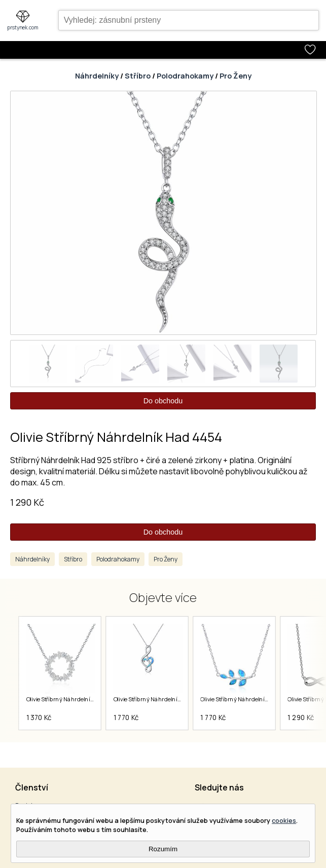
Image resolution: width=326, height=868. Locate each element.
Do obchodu (163, 401)
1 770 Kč (126, 718)
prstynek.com (23, 27)
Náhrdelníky (97, 76)
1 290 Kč (27, 502)
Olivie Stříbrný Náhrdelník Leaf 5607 (248, 699)
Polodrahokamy (185, 76)
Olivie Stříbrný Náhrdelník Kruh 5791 (74, 699)
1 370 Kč (39, 718)
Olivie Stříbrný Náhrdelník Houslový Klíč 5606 (173, 699)
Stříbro (138, 76)
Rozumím (163, 849)
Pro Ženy (236, 76)
